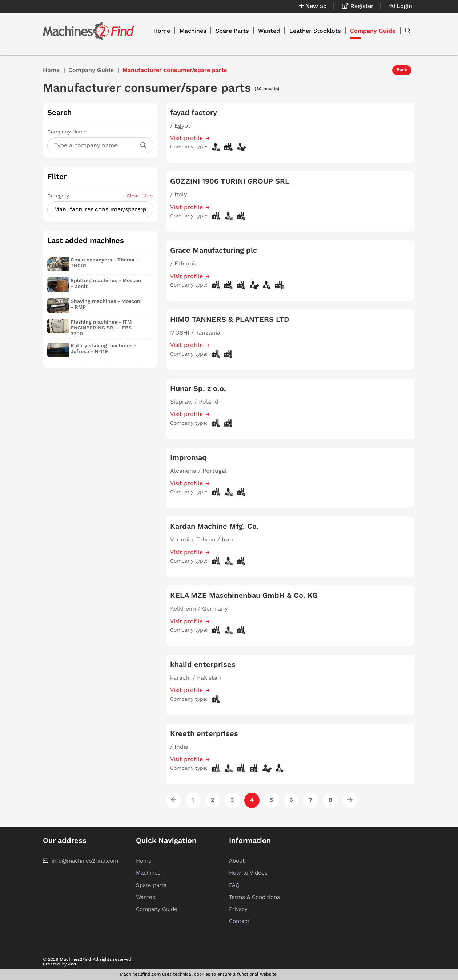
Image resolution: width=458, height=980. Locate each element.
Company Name (67, 132)
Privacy (238, 909)
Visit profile (186, 138)
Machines (193, 31)
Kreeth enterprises (204, 733)
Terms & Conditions (254, 897)
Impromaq (188, 457)
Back (402, 70)
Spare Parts (232, 31)
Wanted (269, 31)
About (237, 861)
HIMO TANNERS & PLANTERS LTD (230, 319)
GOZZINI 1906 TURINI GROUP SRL (230, 181)
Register (358, 6)
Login (401, 6)
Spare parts (151, 885)
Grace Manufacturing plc (214, 250)
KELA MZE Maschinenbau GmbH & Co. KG (244, 595)
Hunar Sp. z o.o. (198, 388)
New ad (313, 6)
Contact (239, 921)
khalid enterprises (203, 664)
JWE (73, 964)
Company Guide (373, 31)
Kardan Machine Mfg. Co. (214, 526)
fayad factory (194, 112)
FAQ (234, 885)
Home (162, 31)
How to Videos (248, 873)
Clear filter (140, 196)
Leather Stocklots (315, 31)
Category (100, 196)
